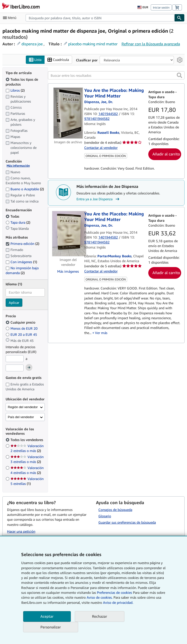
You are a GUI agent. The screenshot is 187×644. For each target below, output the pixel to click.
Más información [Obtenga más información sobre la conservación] (18, 166)
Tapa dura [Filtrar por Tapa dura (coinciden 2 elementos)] (18, 223)
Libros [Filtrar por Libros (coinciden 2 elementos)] (15, 90)
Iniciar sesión (161, 7)
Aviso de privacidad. (118, 602)
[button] (179, 76)
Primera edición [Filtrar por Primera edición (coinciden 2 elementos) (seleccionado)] (22, 244)
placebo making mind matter (93, 44)
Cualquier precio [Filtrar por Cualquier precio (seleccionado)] (21, 322)
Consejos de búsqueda (115, 510)
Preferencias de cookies (114, 592)
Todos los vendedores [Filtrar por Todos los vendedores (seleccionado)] (27, 440)
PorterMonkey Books (114, 256)
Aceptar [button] (47, 616)
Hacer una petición (21, 531)
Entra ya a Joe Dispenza (98, 199)
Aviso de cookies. (100, 597)
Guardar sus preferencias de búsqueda (127, 522)
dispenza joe (32, 44)
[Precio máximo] (15, 368)
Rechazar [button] (100, 616)
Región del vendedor (23, 407)
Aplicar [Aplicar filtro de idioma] (14, 303)
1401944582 (108, 114)
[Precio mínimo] (15, 359)
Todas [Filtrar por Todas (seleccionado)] (13, 216)
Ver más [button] (101, 333)
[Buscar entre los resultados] (116, 76)
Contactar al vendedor (101, 148)
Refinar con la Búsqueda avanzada (151, 44)
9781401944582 (97, 119)
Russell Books (108, 132)
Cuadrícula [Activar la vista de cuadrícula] (58, 60)
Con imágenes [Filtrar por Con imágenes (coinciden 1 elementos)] (21, 262)
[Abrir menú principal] (11, 18)
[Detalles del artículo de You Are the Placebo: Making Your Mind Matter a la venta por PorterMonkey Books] (68, 234)
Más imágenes (68, 272)
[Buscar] (179, 18)
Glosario (105, 516)
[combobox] (100, 18)
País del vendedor (21, 417)
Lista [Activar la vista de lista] (35, 60)
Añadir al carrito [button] (166, 154)
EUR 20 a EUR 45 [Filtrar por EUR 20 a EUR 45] (22, 335)
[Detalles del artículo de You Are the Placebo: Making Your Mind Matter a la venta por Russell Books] (68, 113)
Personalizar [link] (51, 627)
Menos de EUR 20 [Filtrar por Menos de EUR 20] (22, 329)
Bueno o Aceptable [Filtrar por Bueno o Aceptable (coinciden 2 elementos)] (25, 189)
